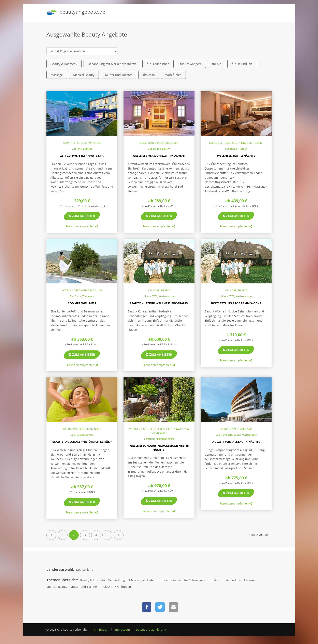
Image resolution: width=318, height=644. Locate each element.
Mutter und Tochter (119, 75)
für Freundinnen (158, 64)
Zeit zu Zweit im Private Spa (82, 156)
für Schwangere (191, 64)
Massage (57, 75)
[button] (147, 607)
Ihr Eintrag (101, 629)
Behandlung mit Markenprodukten (112, 64)
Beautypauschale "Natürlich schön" (82, 442)
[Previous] (51, 535)
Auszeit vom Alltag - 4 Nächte (236, 442)
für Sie (217, 64)
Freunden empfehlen (82, 226)
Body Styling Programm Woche (236, 303)
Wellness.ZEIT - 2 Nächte (236, 156)
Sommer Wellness (82, 303)
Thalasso (149, 75)
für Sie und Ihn (242, 64)
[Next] (119, 535)
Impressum (122, 629)
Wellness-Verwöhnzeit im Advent (159, 156)
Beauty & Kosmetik (64, 64)
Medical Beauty (84, 75)
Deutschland (85, 570)
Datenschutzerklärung (151, 629)
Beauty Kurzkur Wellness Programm (159, 303)
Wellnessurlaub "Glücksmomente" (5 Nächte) (159, 448)
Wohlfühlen (173, 75)
